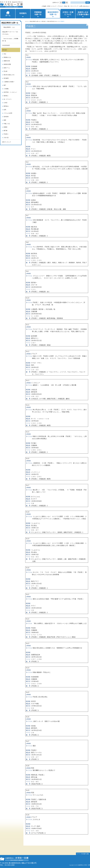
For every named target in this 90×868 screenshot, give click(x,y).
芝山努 (5, 71)
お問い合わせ (83, 6)
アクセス (60, 6)
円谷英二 (6, 134)
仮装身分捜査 (7, 64)
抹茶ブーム (7, 68)
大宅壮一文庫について (68, 14)
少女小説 (6, 138)
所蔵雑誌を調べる (38, 14)
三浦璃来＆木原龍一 (9, 82)
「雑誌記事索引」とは (8, 27)
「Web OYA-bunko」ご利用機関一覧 (10, 40)
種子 (5, 85)
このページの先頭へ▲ (83, 854)
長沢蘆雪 (6, 78)
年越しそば (7, 124)
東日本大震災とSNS (9, 75)
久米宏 (5, 103)
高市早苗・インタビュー (10, 92)
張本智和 (6, 117)
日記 (5, 54)
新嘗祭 (5, 127)
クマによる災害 (8, 113)
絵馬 (5, 110)
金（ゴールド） (8, 99)
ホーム (8, 14)
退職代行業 (7, 61)
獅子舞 (5, 131)
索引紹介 (44, 21)
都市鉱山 (6, 106)
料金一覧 (67, 6)
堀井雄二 (6, 96)
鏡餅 (5, 120)
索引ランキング (7, 142)
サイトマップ (74, 6)
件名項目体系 (6, 45)
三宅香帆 (6, 89)
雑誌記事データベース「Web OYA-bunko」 (10, 33)
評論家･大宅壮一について (49, 6)
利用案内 (23, 14)
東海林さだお (7, 57)
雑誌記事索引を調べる (53, 14)
